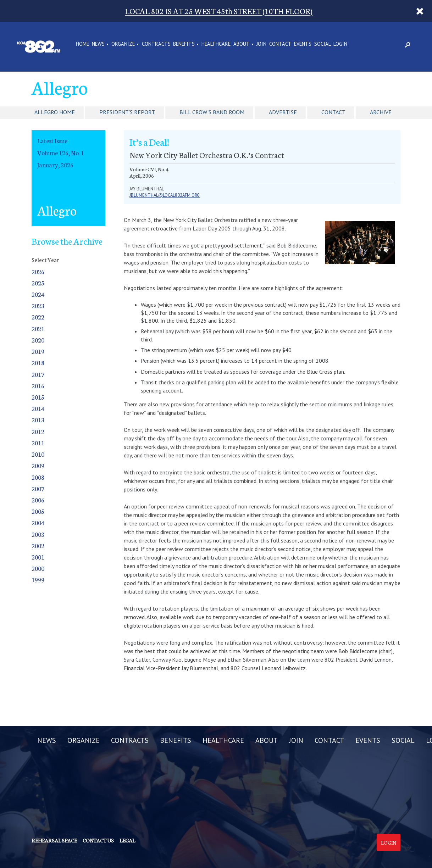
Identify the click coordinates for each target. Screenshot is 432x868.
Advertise (283, 112)
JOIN (261, 44)
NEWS (98, 44)
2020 (38, 340)
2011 (38, 443)
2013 (38, 420)
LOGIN (340, 44)
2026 (38, 271)
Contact (333, 112)
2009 (38, 465)
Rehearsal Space (54, 840)
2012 (38, 431)
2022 (38, 317)
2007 (38, 488)
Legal (127, 840)
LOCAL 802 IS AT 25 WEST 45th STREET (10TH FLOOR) (219, 11)
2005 (38, 511)
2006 (38, 500)
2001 (38, 557)
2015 (38, 397)
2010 (38, 454)
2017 (38, 374)
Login (389, 842)
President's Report (127, 112)
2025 (38, 283)
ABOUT (242, 44)
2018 (38, 363)
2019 (38, 351)
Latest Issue (52, 141)
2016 (38, 386)
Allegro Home (55, 112)
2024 (38, 294)
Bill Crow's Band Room (212, 112)
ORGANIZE (123, 44)
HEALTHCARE (216, 44)
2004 (38, 522)
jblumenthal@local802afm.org (165, 195)
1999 (38, 580)
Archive (381, 112)
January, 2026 (55, 165)
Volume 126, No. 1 (61, 153)
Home (82, 44)
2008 (38, 477)
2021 (38, 329)
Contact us (98, 840)
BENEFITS (184, 44)
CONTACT (280, 44)
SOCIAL (323, 44)
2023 (38, 305)
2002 (38, 546)
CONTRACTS (156, 44)
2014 (38, 408)
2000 (38, 568)
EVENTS (303, 44)
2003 (38, 534)
